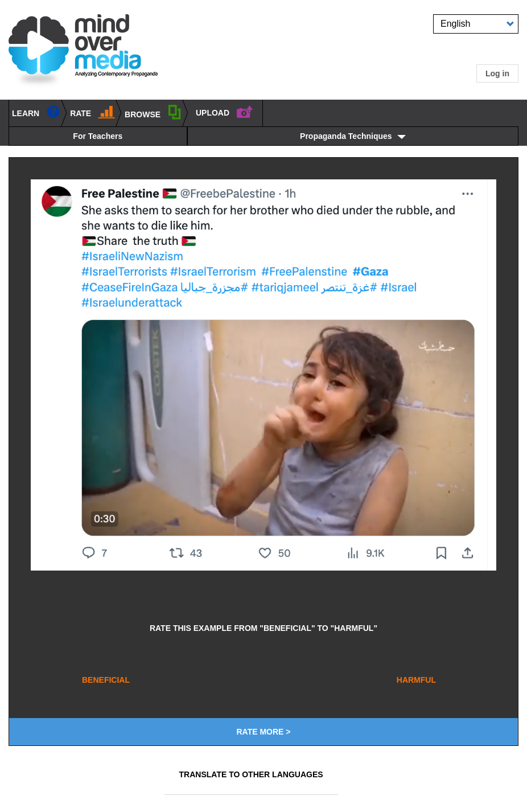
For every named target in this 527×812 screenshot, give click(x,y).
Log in (497, 73)
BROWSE (153, 112)
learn (36, 111)
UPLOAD (225, 111)
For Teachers (98, 136)
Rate (92, 111)
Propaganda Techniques (346, 136)
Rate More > (263, 732)
